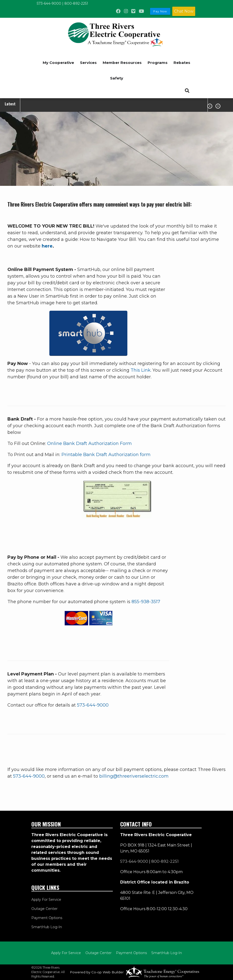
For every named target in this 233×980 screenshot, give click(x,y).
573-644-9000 (49, 3)
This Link (141, 370)
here (47, 246)
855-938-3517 (146, 602)
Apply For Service (46, 900)
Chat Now (184, 11)
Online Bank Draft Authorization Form (89, 443)
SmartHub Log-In (47, 927)
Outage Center (44, 909)
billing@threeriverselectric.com (134, 776)
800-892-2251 (76, 3)
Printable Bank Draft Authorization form (106, 455)
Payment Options (47, 918)
